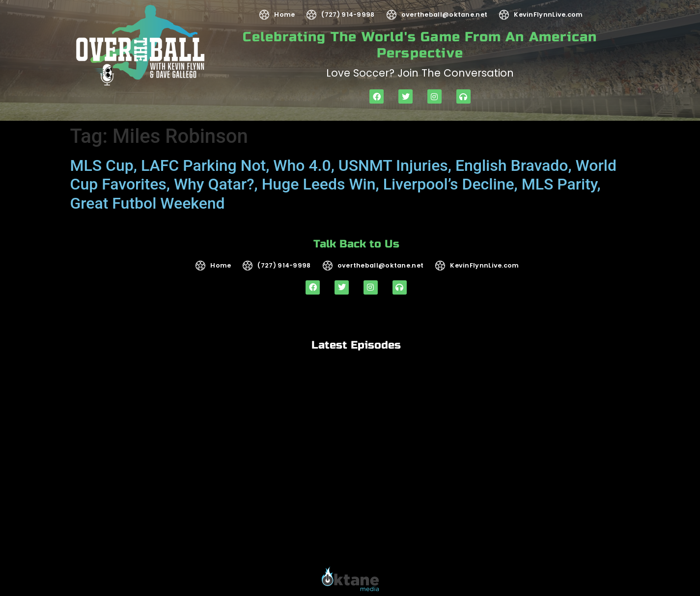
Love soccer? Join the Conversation (420, 73)
